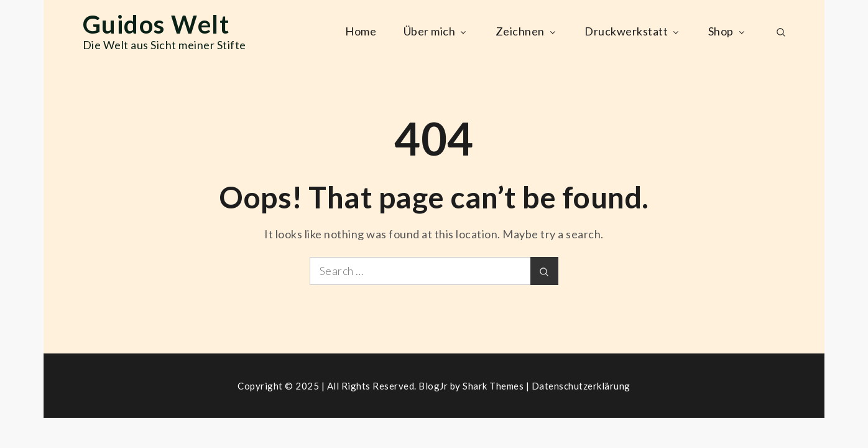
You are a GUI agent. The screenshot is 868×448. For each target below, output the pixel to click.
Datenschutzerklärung (581, 386)
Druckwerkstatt (633, 31)
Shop (727, 31)
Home (361, 31)
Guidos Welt (156, 24)
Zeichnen (527, 31)
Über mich (436, 31)
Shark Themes (494, 386)
